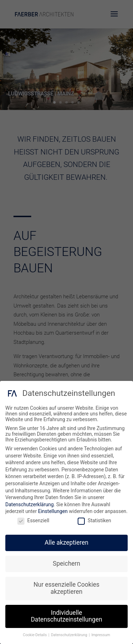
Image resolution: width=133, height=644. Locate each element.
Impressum (101, 635)
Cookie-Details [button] (35, 635)
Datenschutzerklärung (29, 504)
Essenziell (33, 520)
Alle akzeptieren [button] (67, 543)
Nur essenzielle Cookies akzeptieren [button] (67, 588)
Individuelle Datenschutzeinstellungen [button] (66, 616)
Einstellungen (53, 511)
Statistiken (94, 520)
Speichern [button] (66, 564)
